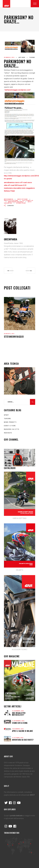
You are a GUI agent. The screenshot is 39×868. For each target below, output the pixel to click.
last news (22, 57)
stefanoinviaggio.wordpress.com (17, 90)
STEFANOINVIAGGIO (14, 336)
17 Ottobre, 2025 (18, 738)
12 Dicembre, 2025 (18, 711)
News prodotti (10, 422)
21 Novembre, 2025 (18, 721)
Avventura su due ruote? (23, 740)
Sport (6, 415)
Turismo (32, 57)
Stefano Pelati (21, 203)
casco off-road (22, 199)
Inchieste (8, 433)
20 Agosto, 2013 (9, 334)
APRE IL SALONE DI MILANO (22, 731)
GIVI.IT (32, 795)
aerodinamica (9, 199)
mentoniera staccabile (16, 202)
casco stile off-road (11, 201)
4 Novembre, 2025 (18, 729)
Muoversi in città (12, 429)
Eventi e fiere (10, 426)
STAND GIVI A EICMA (20, 723)
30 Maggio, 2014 (9, 57)
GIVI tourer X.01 (28, 201)
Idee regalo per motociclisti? (19, 714)
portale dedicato (16, 816)
